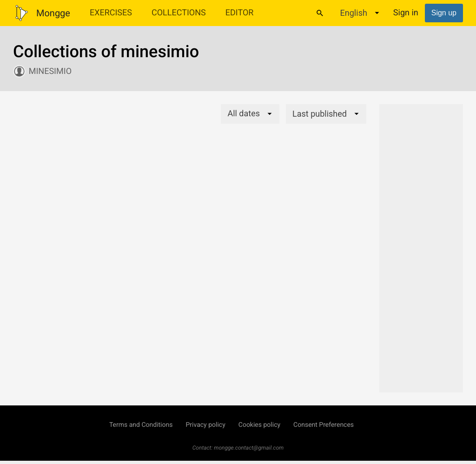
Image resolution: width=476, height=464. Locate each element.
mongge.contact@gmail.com (249, 448)
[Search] (320, 13)
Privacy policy (205, 425)
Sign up (444, 13)
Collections (179, 13)
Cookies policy (259, 425)
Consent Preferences (324, 425)
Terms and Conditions (141, 425)
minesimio (50, 71)
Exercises (111, 13)
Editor (240, 13)
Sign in (406, 13)
